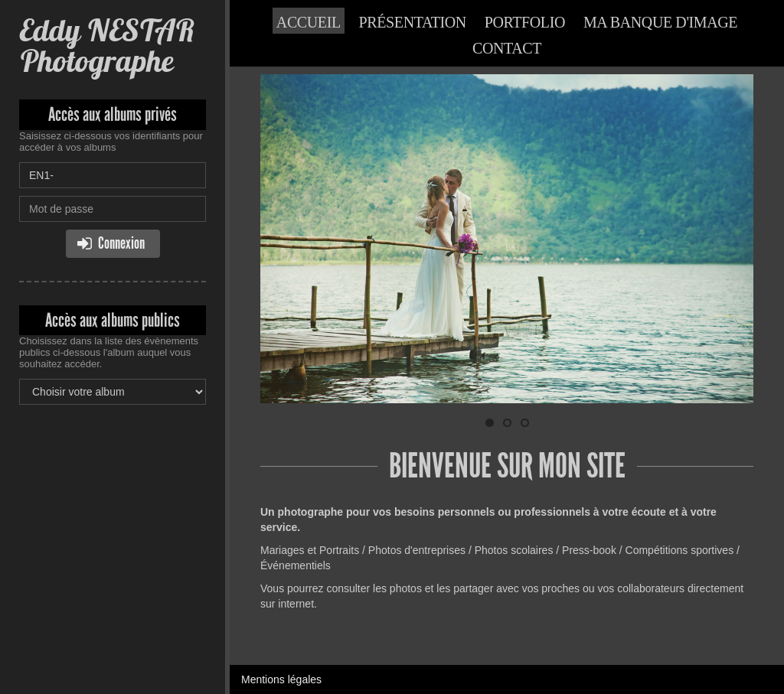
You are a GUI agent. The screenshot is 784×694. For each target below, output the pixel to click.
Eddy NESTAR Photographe (107, 46)
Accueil (309, 22)
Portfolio (525, 22)
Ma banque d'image (660, 22)
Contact (507, 48)
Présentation (413, 22)
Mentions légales (281, 679)
